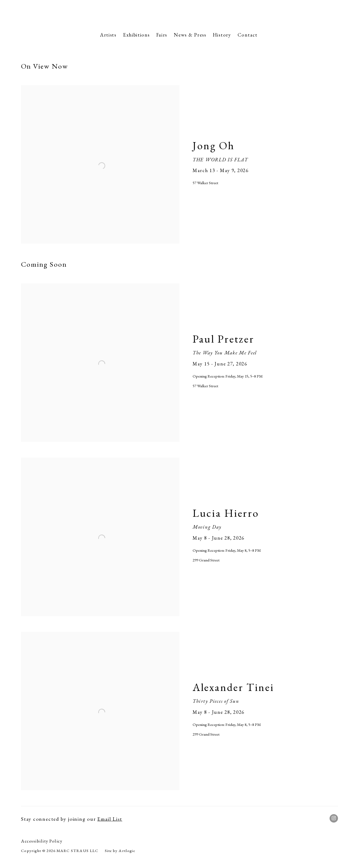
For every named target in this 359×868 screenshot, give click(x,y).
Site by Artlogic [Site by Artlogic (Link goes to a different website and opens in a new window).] (120, 851)
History (222, 35)
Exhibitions (136, 35)
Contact (248, 35)
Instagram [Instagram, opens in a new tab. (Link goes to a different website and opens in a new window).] (334, 818)
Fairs (162, 35)
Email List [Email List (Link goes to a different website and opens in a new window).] (110, 819)
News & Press (190, 35)
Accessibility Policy (42, 841)
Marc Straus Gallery (179, 14)
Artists (108, 35)
